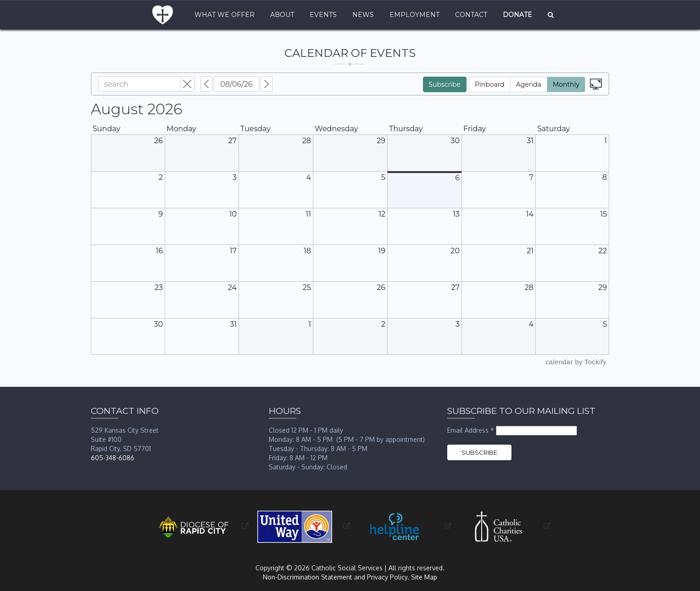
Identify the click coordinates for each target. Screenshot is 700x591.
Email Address (472, 430)
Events (323, 15)
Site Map (424, 577)
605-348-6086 (113, 458)
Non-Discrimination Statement (308, 577)
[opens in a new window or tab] (199, 526)
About (282, 15)
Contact (471, 15)
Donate (517, 15)
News (363, 15)
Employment (414, 15)
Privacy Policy (387, 577)
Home (163, 15)
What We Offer (225, 15)
